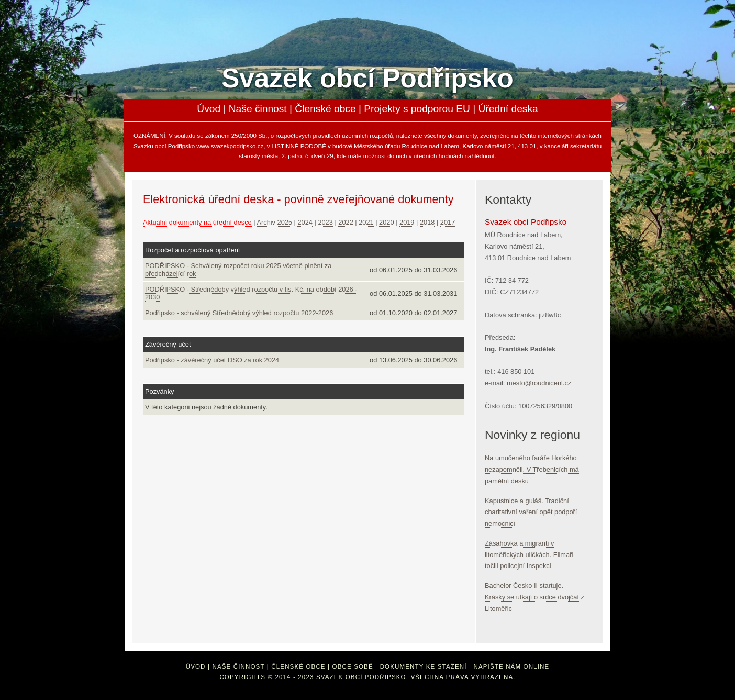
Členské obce (325, 109)
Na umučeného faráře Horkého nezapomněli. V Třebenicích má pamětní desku (532, 469)
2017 (448, 222)
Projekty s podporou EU (417, 109)
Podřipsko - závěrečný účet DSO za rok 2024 (212, 360)
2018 (427, 222)
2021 (366, 222)
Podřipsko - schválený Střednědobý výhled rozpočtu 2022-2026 (239, 313)
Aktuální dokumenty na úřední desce (197, 222)
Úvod (209, 109)
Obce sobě (353, 666)
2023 (325, 222)
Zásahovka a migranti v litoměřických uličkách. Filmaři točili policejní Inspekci (529, 555)
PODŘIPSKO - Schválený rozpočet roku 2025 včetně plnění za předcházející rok (238, 270)
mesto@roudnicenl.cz (539, 383)
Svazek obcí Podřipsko (367, 78)
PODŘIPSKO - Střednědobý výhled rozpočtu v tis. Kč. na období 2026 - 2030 (251, 293)
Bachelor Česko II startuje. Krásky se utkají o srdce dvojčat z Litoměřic (534, 597)
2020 (386, 222)
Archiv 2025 (274, 222)
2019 (407, 222)
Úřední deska (508, 109)
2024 (305, 222)
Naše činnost (258, 109)
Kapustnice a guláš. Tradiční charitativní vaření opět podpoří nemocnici (531, 512)
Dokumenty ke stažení (424, 666)
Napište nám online (511, 666)
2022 (346, 222)
